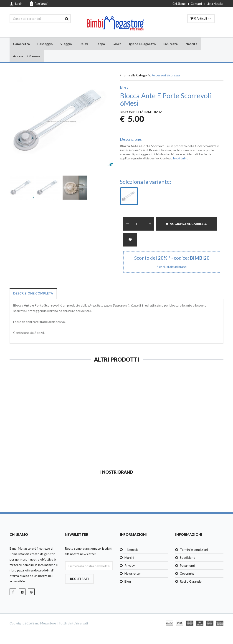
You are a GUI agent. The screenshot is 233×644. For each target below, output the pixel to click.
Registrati (39, 3)
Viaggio (66, 44)
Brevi (125, 88)
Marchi (129, 558)
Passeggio (45, 44)
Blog (128, 582)
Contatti (196, 4)
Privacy (130, 566)
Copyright (187, 574)
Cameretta (21, 44)
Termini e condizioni (194, 550)
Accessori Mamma (27, 57)
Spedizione (187, 558)
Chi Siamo (179, 4)
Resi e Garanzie (191, 582)
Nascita (191, 44)
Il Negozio (132, 550)
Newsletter (133, 574)
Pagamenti (187, 566)
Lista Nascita (215, 4)
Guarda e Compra (34, 445)
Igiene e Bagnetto (142, 44)
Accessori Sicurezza (166, 76)
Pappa (100, 44)
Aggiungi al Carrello (186, 224)
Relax (84, 44)
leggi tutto (181, 159)
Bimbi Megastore (22, 549)
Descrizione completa (33, 294)
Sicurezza (171, 44)
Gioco (117, 44)
